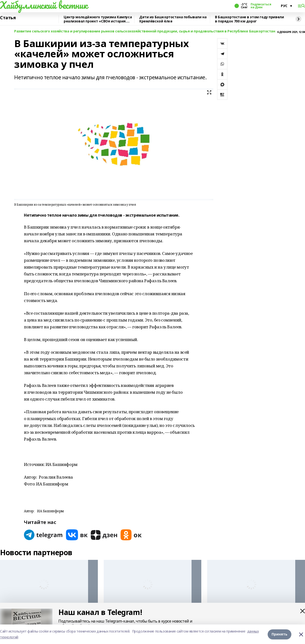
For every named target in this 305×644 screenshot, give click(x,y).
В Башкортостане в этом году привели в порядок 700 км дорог (249, 19)
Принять (280, 634)
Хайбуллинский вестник (44, 5)
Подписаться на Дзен (261, 6)
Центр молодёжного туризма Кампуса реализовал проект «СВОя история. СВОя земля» (98, 19)
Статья (8, 18)
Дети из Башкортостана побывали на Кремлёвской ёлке (173, 19)
